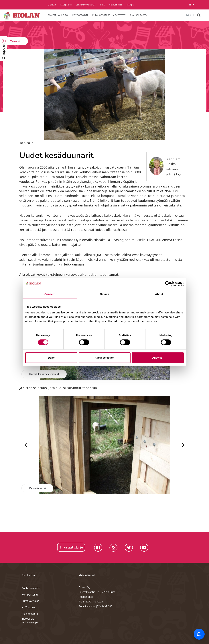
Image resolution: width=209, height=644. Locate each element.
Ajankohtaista (138, 15)
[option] (104, 95)
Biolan (53, 5)
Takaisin (16, 41)
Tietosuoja (28, 619)
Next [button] (183, 445)
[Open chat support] (199, 634)
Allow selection (104, 357)
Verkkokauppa (30, 622)
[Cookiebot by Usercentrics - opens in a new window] (168, 284)
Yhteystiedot (116, 5)
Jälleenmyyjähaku (85, 5)
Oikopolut (3, 51)
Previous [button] (26, 445)
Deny (51, 357)
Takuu (102, 5)
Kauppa (130, 5)
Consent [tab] (50, 294)
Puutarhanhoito (58, 15)
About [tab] (159, 294)
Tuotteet (120, 15)
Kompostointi (80, 15)
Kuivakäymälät (101, 15)
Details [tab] (104, 294)
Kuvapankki (66, 5)
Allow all (158, 357)
